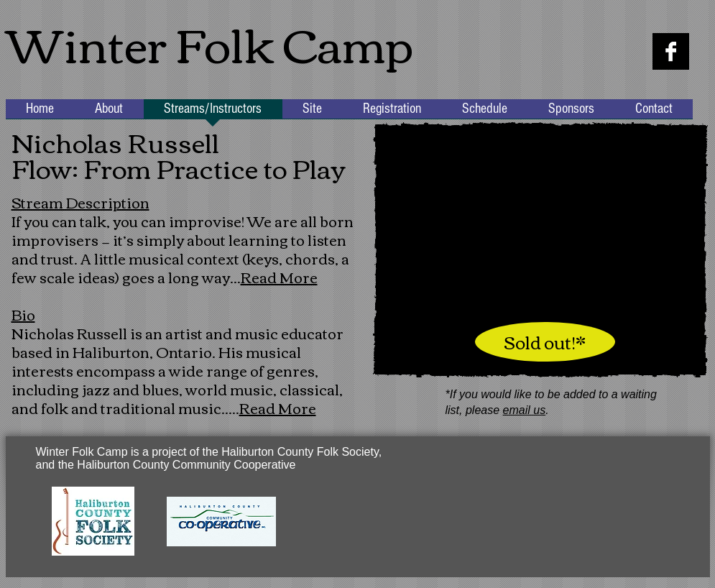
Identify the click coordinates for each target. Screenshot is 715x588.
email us (525, 410)
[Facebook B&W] (671, 51)
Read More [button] (279, 276)
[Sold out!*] (545, 342)
